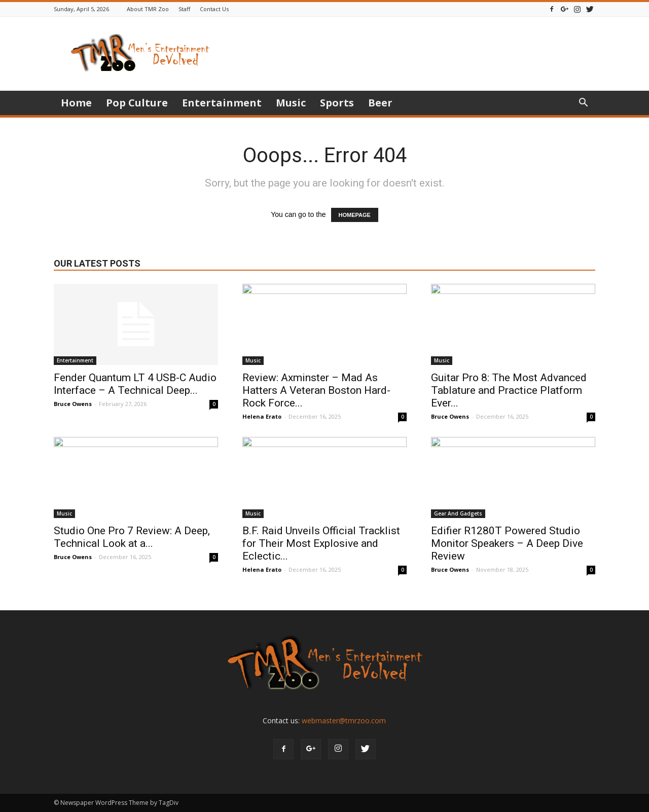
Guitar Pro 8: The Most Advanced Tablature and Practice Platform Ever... (509, 390)
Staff (184, 9)
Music (291, 103)
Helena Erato (262, 416)
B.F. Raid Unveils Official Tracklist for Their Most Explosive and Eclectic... (321, 543)
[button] (583, 104)
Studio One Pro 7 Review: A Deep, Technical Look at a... (132, 537)
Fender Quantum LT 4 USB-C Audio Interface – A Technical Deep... (135, 384)
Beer (380, 103)
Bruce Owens (73, 404)
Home (76, 103)
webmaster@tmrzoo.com (344, 721)
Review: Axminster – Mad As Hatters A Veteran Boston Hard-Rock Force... (316, 390)
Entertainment (222, 103)
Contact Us (214, 9)
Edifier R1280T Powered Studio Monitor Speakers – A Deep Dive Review (507, 543)
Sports (337, 103)
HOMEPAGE (355, 215)
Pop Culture (137, 103)
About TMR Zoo (148, 9)
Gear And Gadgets (458, 513)
